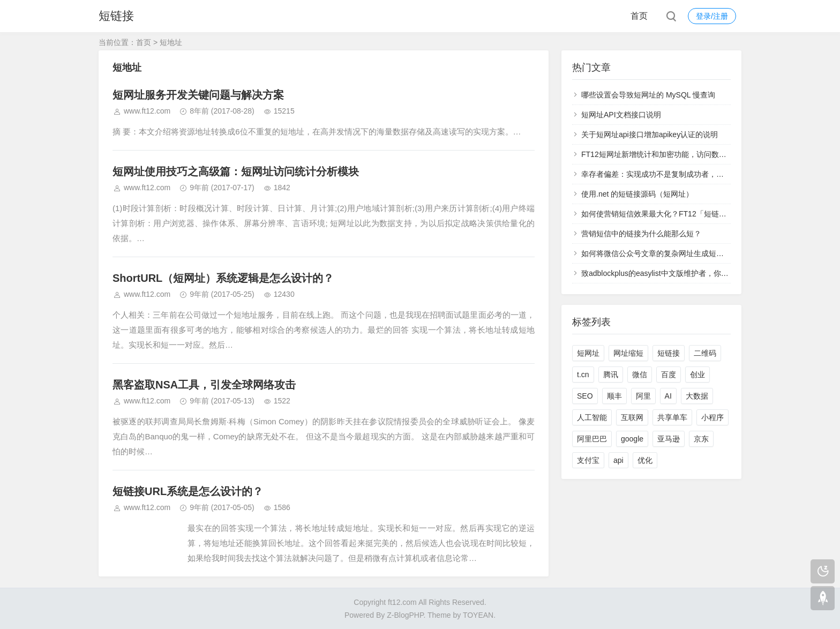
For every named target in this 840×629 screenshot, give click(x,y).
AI (668, 396)
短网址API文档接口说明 (621, 115)
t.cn (583, 375)
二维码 (705, 353)
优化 (645, 460)
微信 (640, 375)
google (632, 439)
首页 (639, 16)
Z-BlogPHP (405, 615)
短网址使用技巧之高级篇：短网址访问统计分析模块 (236, 171)
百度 (669, 375)
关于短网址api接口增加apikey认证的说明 (650, 134)
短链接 (116, 16)
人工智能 (592, 417)
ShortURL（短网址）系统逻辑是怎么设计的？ (223, 278)
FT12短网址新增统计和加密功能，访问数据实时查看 (669, 154)
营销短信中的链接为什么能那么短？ (641, 234)
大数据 (697, 396)
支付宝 (588, 460)
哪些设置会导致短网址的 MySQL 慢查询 (648, 95)
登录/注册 (712, 16)
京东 (701, 439)
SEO (585, 396)
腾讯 (611, 375)
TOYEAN (478, 615)
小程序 (712, 417)
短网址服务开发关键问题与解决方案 (198, 95)
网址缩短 (628, 353)
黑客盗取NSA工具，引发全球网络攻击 (204, 385)
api (618, 460)
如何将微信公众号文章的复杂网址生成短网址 (656, 253)
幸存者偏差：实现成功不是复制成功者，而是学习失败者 (675, 174)
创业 (697, 375)
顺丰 (614, 396)
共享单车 (672, 417)
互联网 (632, 417)
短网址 (588, 353)
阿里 (643, 396)
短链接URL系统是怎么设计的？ (188, 491)
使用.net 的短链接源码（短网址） (637, 194)
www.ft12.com (147, 111)
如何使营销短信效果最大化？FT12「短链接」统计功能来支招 (684, 214)
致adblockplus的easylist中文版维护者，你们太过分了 (670, 273)
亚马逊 (669, 439)
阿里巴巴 (592, 439)
